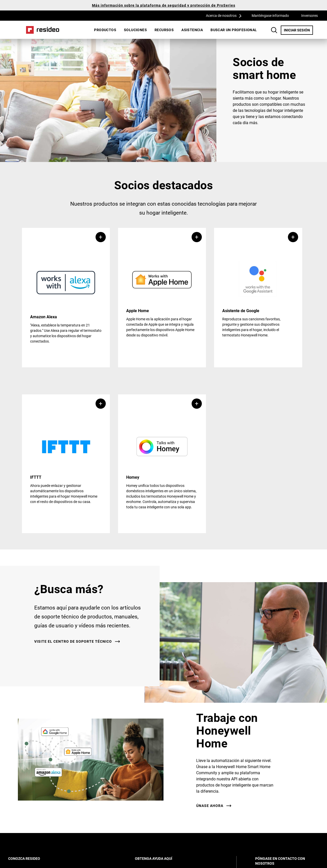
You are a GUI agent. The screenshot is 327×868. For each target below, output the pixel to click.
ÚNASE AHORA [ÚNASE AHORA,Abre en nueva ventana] (210, 806)
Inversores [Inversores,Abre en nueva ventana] (310, 15)
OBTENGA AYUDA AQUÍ (160, 858)
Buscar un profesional (234, 30)
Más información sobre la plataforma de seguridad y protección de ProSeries (164, 5)
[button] (66, 298)
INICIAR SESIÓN (298, 30)
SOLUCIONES (135, 30)
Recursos (164, 30)
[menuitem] (105, 30)
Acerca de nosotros (225, 15)
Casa (43, 30)
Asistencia (192, 30)
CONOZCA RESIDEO (31, 858)
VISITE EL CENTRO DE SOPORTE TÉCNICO (73, 641)
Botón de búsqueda (274, 30)
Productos (105, 30)
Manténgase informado (270, 15)
